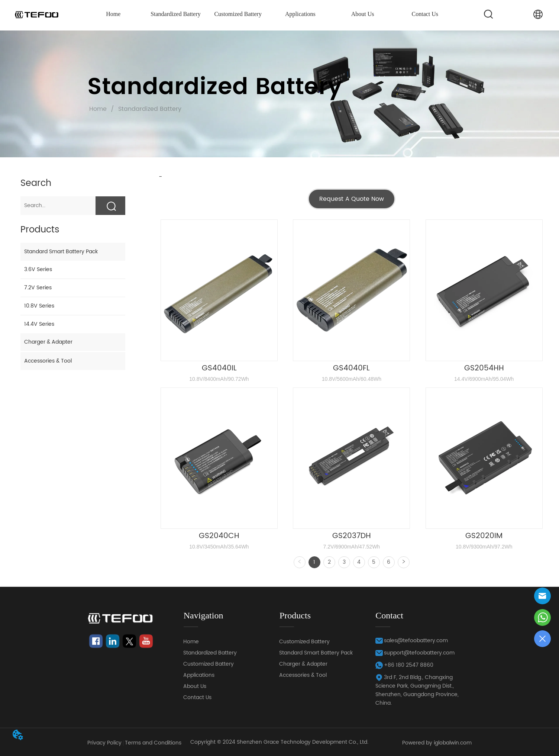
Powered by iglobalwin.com (437, 743)
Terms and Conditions (153, 743)
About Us (363, 14)
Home (113, 14)
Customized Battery (238, 14)
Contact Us (425, 14)
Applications (300, 14)
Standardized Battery (176, 14)
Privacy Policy (104, 743)
